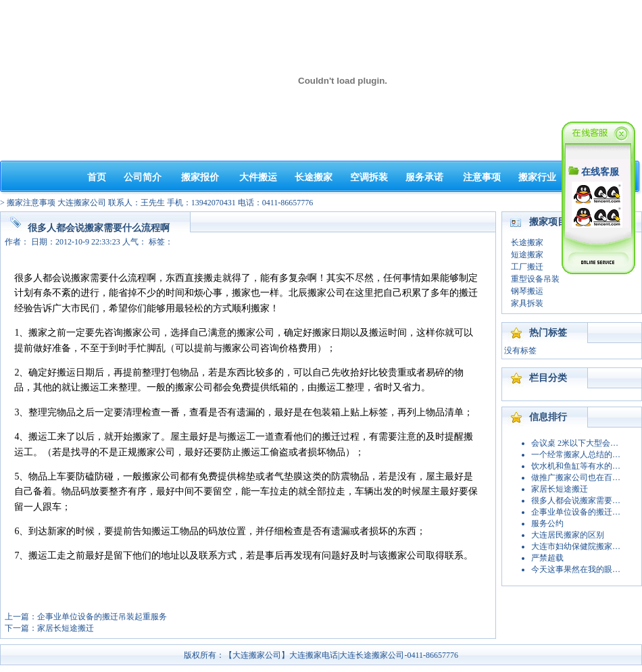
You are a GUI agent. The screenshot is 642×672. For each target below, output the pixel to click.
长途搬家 (314, 177)
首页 (97, 177)
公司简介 (143, 177)
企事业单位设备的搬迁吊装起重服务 (102, 617)
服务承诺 (424, 177)
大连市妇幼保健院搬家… (576, 546)
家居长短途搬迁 (66, 628)
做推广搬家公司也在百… (576, 477)
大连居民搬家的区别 (568, 535)
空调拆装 (369, 177)
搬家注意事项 (31, 203)
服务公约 (547, 523)
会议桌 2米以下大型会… (575, 443)
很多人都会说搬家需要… (576, 500)
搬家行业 (537, 177)
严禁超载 (547, 558)
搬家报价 (200, 177)
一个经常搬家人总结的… (576, 455)
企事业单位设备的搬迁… (576, 512)
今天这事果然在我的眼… (576, 569)
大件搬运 (258, 177)
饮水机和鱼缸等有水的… (576, 466)
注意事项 (482, 177)
